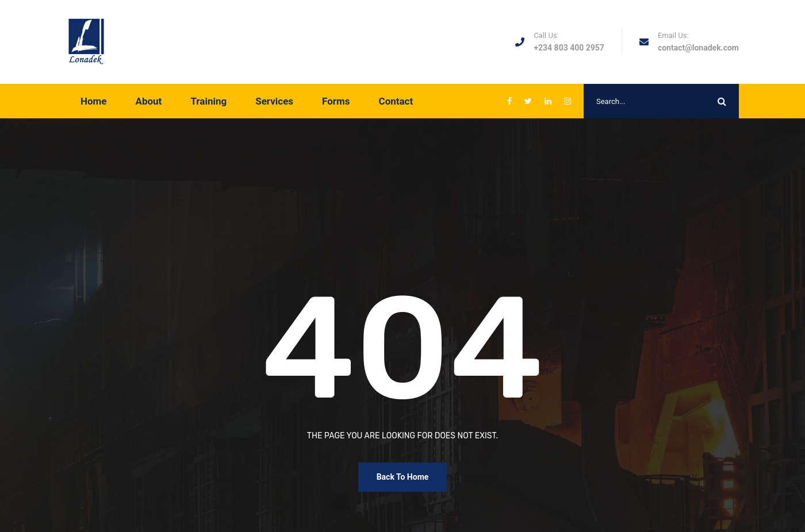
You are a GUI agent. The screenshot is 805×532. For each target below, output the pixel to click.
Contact (396, 101)
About (149, 101)
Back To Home (403, 477)
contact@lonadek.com (698, 48)
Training (208, 101)
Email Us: (673, 35)
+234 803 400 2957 (569, 48)
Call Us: (546, 35)
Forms (336, 101)
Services (274, 101)
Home (94, 101)
